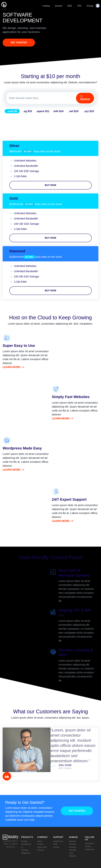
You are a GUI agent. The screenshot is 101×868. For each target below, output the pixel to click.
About (40, 841)
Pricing (90, 6)
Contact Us (58, 841)
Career (56, 847)
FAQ (55, 844)
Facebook (89, 843)
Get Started (19, 43)
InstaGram (90, 849)
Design (24, 841)
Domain (59, 6)
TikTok (88, 846)
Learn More (11, 367)
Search (85, 98)
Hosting (46, 6)
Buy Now (51, 185)
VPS (79, 6)
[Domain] (41, 98)
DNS (70, 6)
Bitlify (4, 6)
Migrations (26, 853)
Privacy (40, 844)
